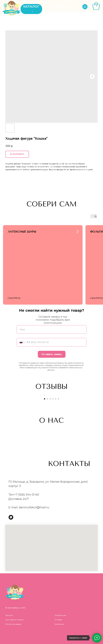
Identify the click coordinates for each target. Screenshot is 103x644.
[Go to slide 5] (56, 399)
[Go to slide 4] (53, 399)
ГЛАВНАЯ (24, 2)
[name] (52, 329)
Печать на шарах (13, 624)
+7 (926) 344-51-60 (27, 495)
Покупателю (60, 615)
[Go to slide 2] (47, 399)
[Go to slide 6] (58, 399)
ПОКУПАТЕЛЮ (69, 2)
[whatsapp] (11, 517)
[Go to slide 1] (45, 399)
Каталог (9, 615)
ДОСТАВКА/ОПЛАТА (51, 2)
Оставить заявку (52, 354)
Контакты (59, 624)
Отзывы (58, 620)
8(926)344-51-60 (65, 7)
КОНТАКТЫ (79, 2)
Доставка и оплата (14, 620)
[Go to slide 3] (50, 399)
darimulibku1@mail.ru (34, 507)
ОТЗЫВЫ (36, 2)
